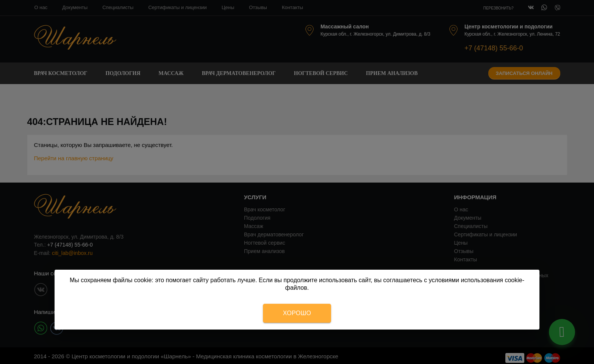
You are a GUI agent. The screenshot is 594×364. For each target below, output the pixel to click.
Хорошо (297, 313)
